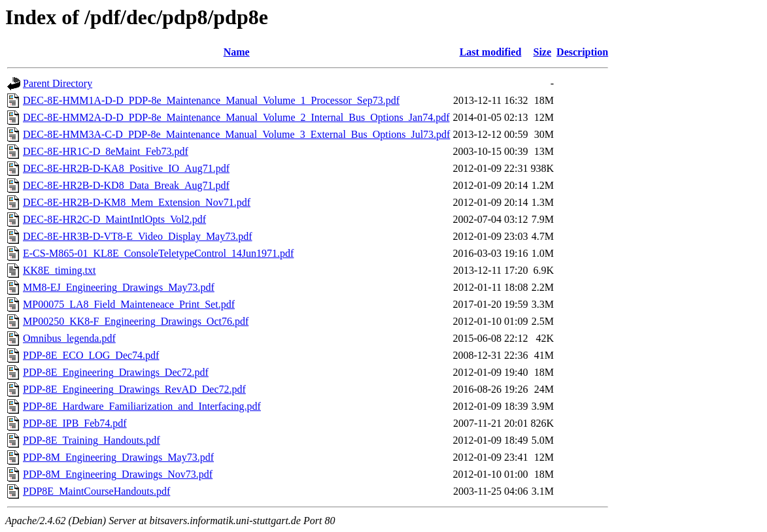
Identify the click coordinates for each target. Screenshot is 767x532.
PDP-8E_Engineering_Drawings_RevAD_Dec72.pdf (134, 389)
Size (543, 52)
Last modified (491, 52)
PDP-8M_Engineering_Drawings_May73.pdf (118, 457)
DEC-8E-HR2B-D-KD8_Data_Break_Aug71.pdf (126, 185)
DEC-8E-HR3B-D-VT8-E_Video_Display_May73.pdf (138, 236)
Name (237, 52)
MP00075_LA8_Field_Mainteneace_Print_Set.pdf (129, 304)
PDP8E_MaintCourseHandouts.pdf (96, 491)
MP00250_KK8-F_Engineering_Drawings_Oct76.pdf (136, 321)
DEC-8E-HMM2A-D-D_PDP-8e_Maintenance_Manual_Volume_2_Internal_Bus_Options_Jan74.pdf (236, 117)
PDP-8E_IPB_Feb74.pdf (75, 423)
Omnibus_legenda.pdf (69, 338)
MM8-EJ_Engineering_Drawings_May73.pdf (119, 287)
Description (582, 52)
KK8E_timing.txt (60, 270)
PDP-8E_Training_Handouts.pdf (92, 440)
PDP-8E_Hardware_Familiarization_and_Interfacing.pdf (142, 406)
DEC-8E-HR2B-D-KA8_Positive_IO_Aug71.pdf (126, 168)
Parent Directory (58, 83)
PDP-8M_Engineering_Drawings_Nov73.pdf (118, 474)
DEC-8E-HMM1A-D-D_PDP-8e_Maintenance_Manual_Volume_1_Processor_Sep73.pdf (211, 100)
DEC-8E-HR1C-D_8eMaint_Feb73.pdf (106, 151)
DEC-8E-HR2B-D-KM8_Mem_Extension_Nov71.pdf (137, 202)
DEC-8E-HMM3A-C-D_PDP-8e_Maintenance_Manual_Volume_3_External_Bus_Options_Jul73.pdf (236, 134)
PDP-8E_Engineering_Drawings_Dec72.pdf (116, 372)
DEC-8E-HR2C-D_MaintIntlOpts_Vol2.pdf (114, 219)
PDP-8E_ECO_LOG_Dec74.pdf (91, 355)
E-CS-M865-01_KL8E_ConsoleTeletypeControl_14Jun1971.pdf (158, 253)
